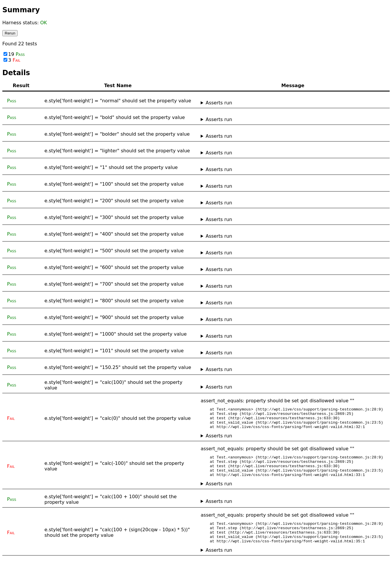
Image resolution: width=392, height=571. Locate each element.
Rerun (10, 33)
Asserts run (219, 103)
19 (14, 54)
